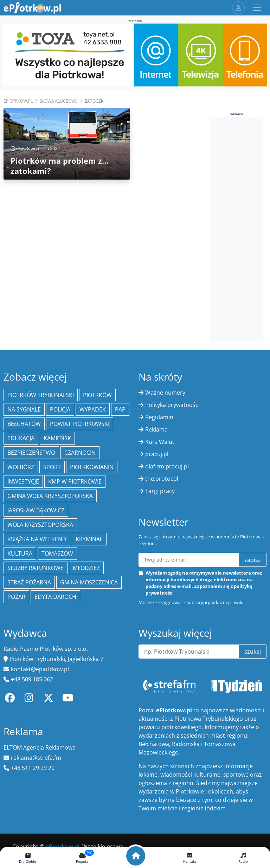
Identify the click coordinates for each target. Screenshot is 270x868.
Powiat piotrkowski (80, 424)
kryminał (89, 539)
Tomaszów (57, 553)
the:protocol (162, 479)
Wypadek (93, 409)
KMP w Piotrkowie (75, 481)
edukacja (21, 438)
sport (52, 467)
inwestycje (23, 481)
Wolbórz (21, 467)
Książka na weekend (37, 539)
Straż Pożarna (29, 582)
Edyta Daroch (55, 597)
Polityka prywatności (172, 405)
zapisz (253, 560)
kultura (20, 553)
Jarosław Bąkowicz (36, 510)
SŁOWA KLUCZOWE (59, 101)
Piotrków (97, 395)
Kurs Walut (160, 442)
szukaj (253, 652)
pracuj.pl (157, 454)
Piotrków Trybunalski (41, 395)
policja (60, 409)
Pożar (16, 597)
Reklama (156, 429)
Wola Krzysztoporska (40, 525)
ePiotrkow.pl (18, 101)
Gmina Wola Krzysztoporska (50, 496)
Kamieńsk (57, 438)
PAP (120, 409)
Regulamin (159, 417)
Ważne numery (165, 393)
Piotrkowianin (92, 467)
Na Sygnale (24, 409)
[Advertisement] (240, 228)
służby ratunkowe (36, 568)
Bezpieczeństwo (31, 453)
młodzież (86, 568)
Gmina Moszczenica (89, 582)
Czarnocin (80, 453)
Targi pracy (160, 491)
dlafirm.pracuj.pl (167, 466)
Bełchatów (24, 424)
